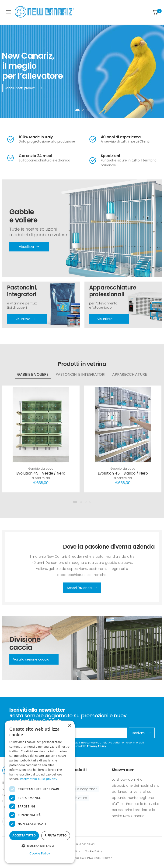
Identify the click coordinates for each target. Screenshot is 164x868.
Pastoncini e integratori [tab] (80, 374)
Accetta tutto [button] (24, 835)
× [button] (69, 726)
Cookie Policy (93, 851)
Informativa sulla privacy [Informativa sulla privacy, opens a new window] (38, 779)
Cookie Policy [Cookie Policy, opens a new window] (40, 853)
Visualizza (26, 319)
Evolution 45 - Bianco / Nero (123, 473)
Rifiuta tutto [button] (56, 835)
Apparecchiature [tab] (130, 374)
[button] (157, 12)
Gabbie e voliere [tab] (33, 374)
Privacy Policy (97, 746)
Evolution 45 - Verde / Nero (41, 473)
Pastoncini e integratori (78, 789)
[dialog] (40, 792)
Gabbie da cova (41, 469)
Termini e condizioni (82, 844)
